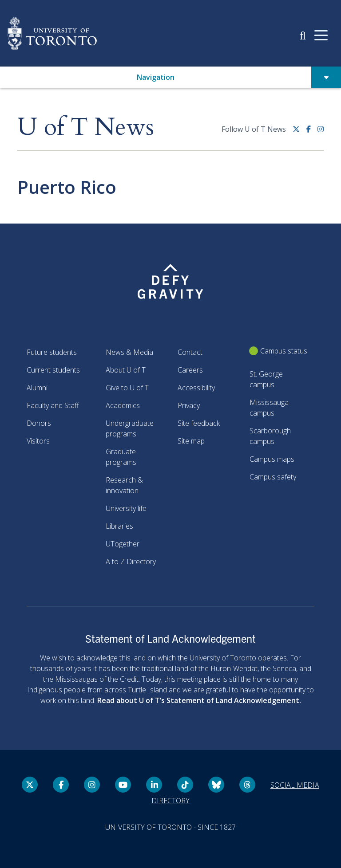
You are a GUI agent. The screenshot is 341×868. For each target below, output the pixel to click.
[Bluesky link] (216, 785)
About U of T (126, 370)
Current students (53, 370)
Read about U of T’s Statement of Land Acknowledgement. (199, 700)
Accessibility (196, 388)
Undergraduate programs (130, 428)
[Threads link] (247, 785)
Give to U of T (127, 388)
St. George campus (266, 379)
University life (126, 508)
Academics (123, 405)
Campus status (284, 351)
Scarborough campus (270, 436)
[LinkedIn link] (154, 785)
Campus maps (272, 459)
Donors (39, 423)
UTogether (123, 544)
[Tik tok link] (185, 785)
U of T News (86, 128)
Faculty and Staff (53, 405)
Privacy (189, 405)
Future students (52, 352)
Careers (190, 370)
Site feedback (199, 423)
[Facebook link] (312, 132)
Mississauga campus (269, 408)
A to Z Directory (131, 562)
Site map (191, 441)
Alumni (37, 388)
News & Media (129, 352)
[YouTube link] (123, 785)
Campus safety (273, 477)
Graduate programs (121, 457)
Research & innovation (124, 485)
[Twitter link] (299, 132)
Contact (190, 352)
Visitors (38, 441)
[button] (303, 35)
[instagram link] (321, 132)
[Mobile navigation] (321, 35)
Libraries (119, 526)
